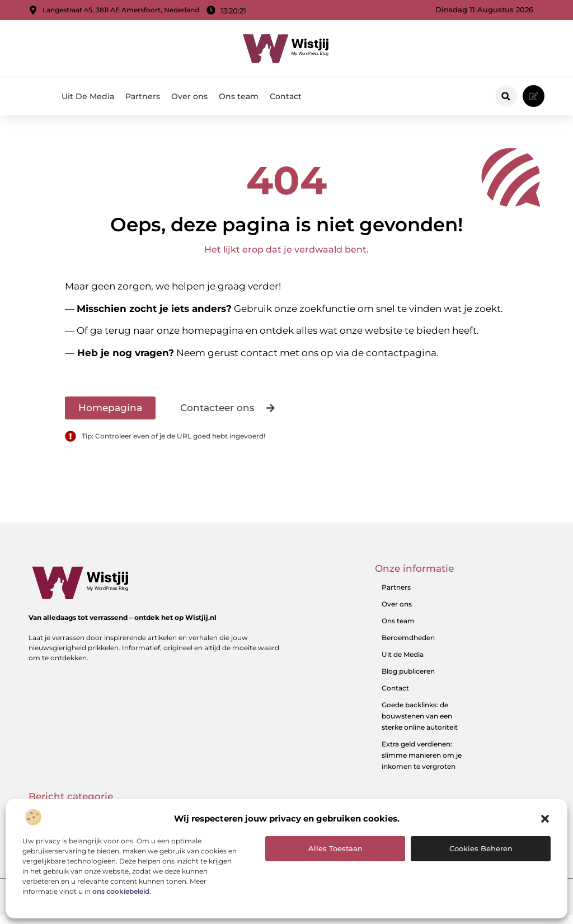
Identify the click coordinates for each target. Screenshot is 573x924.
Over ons (189, 96)
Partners (143, 96)
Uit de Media (403, 663)
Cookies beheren (481, 848)
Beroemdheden (408, 647)
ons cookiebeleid (121, 891)
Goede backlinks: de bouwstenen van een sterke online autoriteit (420, 725)
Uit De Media (88, 96)
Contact (286, 96)
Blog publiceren (408, 680)
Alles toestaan (335, 848)
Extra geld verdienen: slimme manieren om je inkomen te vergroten (422, 764)
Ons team (239, 96)
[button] (545, 819)
